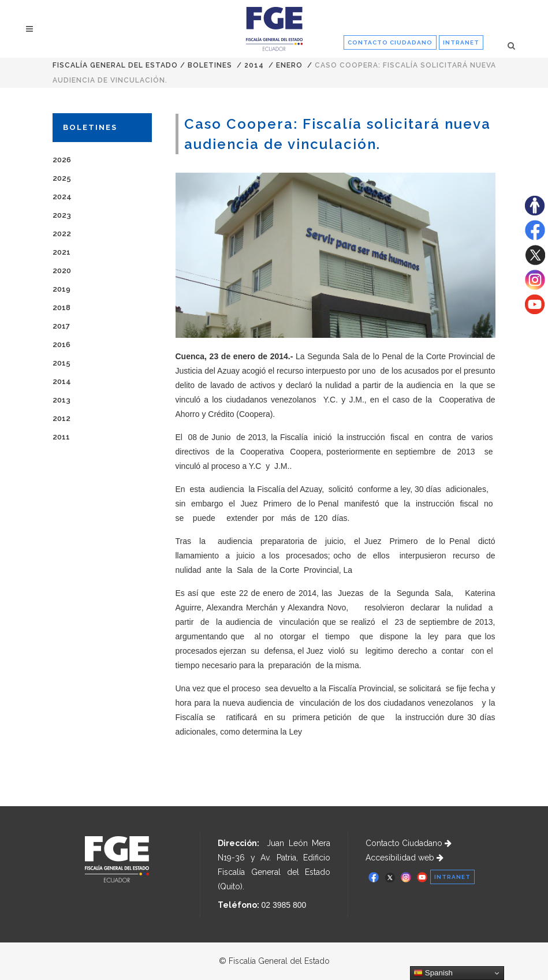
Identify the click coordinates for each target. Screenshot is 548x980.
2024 (62, 197)
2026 (62, 160)
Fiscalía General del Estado (115, 65)
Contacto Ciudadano (409, 843)
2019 (61, 289)
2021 (61, 252)
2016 (61, 344)
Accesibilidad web (405, 858)
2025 (62, 178)
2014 (254, 65)
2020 (62, 271)
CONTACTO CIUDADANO (390, 42)
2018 (61, 308)
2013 (61, 400)
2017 (61, 326)
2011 (61, 437)
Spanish (433, 973)
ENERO (289, 65)
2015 (61, 363)
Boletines (210, 65)
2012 (61, 418)
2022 (62, 234)
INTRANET (461, 42)
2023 (62, 215)
